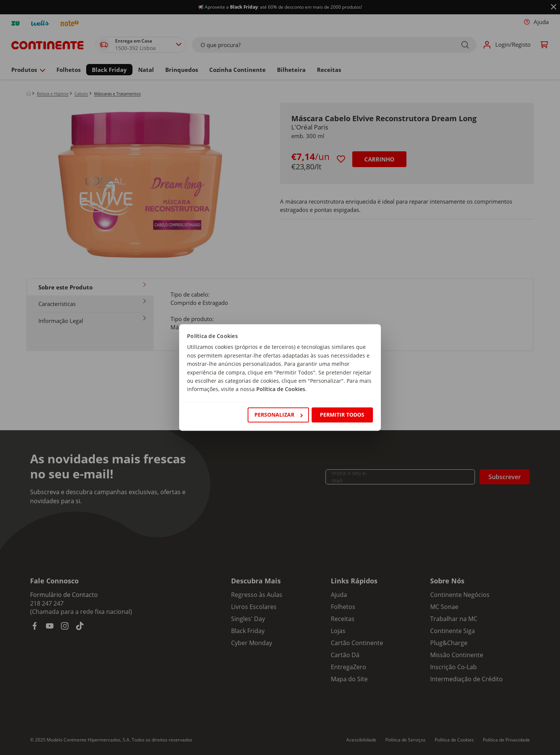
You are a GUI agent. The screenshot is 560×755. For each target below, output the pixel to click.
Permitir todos (342, 415)
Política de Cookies (281, 389)
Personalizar (278, 415)
